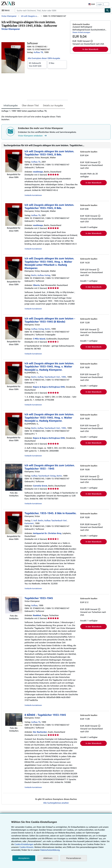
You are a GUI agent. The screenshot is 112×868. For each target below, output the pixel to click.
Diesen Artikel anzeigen (81, 32)
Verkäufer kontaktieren (33, 195)
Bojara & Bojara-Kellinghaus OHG (49, 387)
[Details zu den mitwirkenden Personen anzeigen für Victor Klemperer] (11, 29)
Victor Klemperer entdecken (33, 136)
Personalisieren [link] (74, 858)
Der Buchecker (40, 732)
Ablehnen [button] (48, 858)
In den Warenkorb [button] (90, 49)
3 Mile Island (39, 339)
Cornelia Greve (40, 486)
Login (100, 4)
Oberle (36, 285)
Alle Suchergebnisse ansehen (56, 803)
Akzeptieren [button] (24, 858)
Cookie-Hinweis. (27, 847)
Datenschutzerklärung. (50, 850)
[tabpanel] (35, 115)
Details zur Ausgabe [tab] (53, 105)
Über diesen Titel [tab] (30, 105)
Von (37, 64)
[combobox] (60, 10)
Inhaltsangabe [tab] (11, 105)
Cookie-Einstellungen (24, 844)
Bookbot (37, 615)
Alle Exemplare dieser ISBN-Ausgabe (44, 58)
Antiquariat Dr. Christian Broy (47, 533)
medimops (38, 172)
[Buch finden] (108, 10)
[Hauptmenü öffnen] (6, 10)
